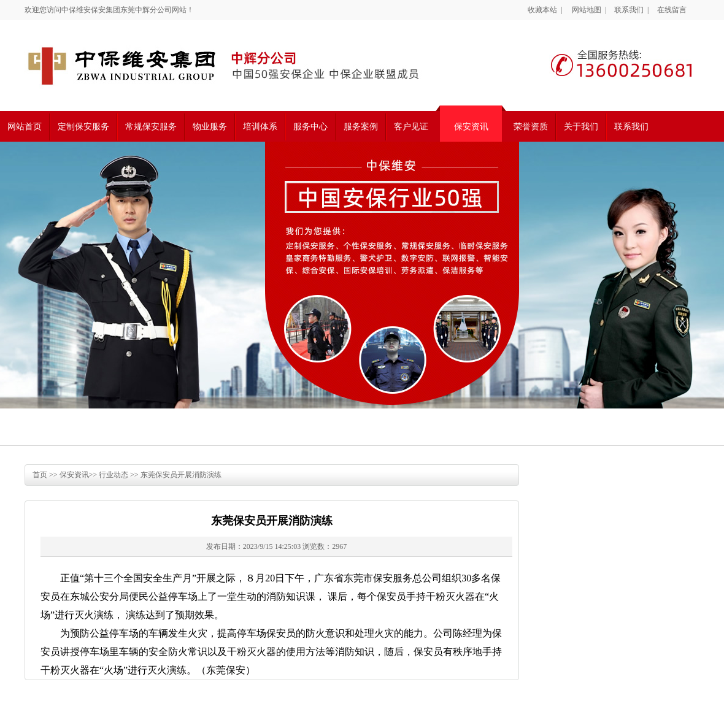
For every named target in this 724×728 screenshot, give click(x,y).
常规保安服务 (151, 127)
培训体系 (260, 127)
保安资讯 (471, 127)
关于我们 (581, 127)
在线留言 (672, 10)
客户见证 (411, 127)
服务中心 (310, 127)
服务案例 (361, 127)
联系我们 (629, 10)
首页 (40, 475)
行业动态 (114, 475)
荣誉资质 (531, 127)
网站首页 (25, 127)
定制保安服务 (83, 127)
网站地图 (587, 10)
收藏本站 (542, 10)
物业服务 (210, 127)
